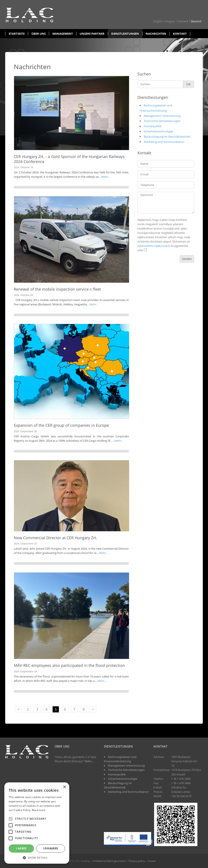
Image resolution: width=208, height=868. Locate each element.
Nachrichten (156, 34)
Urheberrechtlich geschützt (109, 861)
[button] (37, 857)
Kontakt (180, 34)
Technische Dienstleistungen (162, 121)
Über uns (39, 34)
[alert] (37, 823)
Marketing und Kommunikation (164, 142)
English (158, 21)
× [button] (64, 787)
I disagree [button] (51, 848)
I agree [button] (21, 848)
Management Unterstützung (162, 116)
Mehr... (106, 177)
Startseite (17, 34)
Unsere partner (92, 34)
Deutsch (196, 21)
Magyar (170, 21)
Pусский (183, 21)
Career (152, 861)
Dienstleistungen (125, 34)
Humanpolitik (153, 126)
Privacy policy (137, 861)
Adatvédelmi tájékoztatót (154, 246)
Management (63, 34)
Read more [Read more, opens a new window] (39, 810)
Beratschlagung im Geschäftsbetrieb (167, 137)
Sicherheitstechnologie (158, 131)
